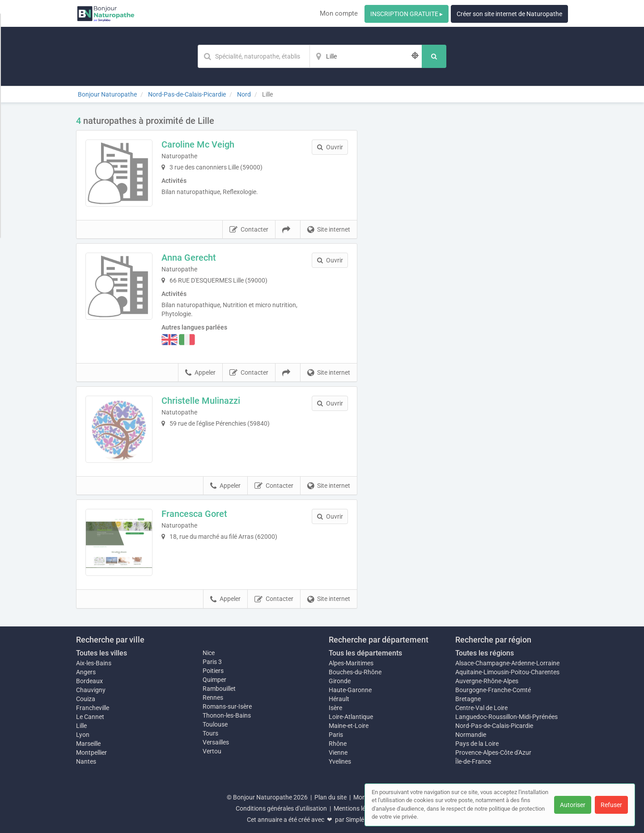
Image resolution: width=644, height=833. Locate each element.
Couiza (86, 699)
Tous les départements (365, 653)
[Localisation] (366, 56)
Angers (86, 672)
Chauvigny (91, 690)
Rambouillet (219, 689)
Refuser (611, 805)
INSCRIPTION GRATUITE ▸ (407, 14)
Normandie (471, 735)
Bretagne (468, 699)
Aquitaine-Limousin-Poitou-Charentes (507, 672)
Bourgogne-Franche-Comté (493, 690)
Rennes (213, 698)
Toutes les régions (485, 653)
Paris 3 (212, 662)
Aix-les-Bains (94, 663)
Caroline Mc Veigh (198, 144)
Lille (81, 726)
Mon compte (339, 13)
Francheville (93, 708)
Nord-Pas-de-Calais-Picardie (494, 726)
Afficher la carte (469, 242)
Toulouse (215, 724)
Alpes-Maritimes (351, 663)
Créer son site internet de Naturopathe (509, 14)
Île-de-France (473, 761)
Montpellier (91, 753)
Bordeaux (89, 681)
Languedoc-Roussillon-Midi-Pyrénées (506, 717)
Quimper (214, 680)
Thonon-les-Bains (227, 715)
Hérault (339, 699)
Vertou (212, 751)
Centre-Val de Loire (481, 708)
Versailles (216, 742)
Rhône (338, 744)
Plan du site (330, 797)
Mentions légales (357, 808)
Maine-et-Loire (349, 726)
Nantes (86, 761)
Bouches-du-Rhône (355, 672)
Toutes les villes (102, 653)
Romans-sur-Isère (227, 706)
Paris (336, 735)
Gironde (340, 681)
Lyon (83, 735)
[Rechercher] (434, 56)
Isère (335, 708)
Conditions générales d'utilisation (281, 808)
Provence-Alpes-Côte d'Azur (493, 753)
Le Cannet (90, 717)
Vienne (338, 753)
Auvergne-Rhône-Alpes (487, 681)
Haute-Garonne (350, 690)
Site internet (329, 230)
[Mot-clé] (254, 56)
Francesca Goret (194, 514)
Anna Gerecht (189, 258)
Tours (210, 733)
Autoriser (573, 805)
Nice (209, 653)
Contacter (249, 230)
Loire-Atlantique (351, 717)
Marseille (88, 744)
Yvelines (340, 761)
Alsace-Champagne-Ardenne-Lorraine (507, 663)
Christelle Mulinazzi (201, 401)
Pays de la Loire (477, 744)
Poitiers (213, 671)
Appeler (200, 373)
